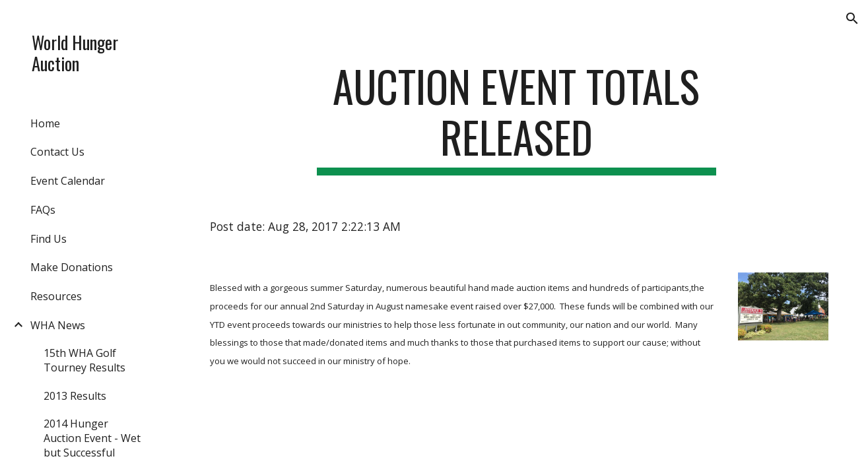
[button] (852, 18)
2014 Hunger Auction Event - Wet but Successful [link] (92, 438)
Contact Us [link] (57, 152)
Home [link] (45, 123)
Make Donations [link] (72, 267)
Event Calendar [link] (68, 181)
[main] (517, 118)
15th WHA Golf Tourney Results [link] (84, 360)
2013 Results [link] (75, 396)
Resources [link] (56, 296)
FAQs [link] (43, 210)
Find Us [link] (49, 239)
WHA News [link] (58, 325)
